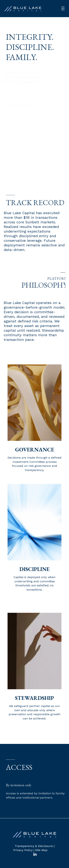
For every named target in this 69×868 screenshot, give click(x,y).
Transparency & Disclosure (34, 846)
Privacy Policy (23, 850)
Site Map (41, 850)
